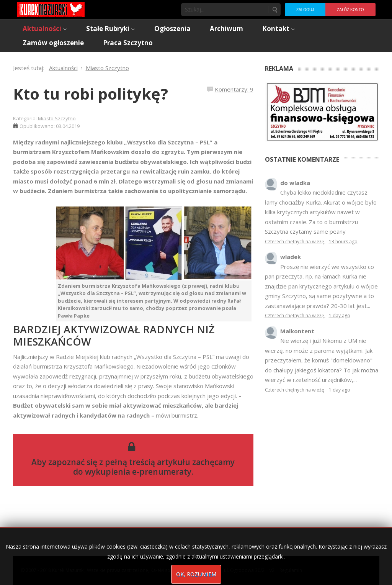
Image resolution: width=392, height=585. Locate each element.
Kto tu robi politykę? (91, 94)
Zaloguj (305, 10)
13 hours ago (343, 242)
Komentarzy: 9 (234, 89)
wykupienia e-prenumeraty (138, 472)
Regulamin (291, 570)
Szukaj (274, 10)
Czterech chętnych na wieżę (295, 242)
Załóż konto (350, 10)
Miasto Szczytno (57, 118)
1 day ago (340, 315)
